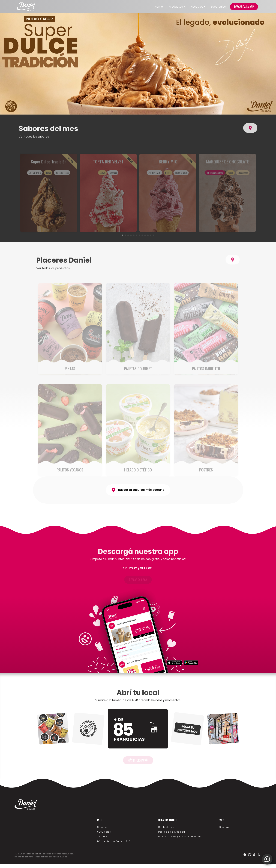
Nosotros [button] (197, 7)
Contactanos (166, 827)
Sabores (102, 827)
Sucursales (218, 7)
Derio (31, 857)
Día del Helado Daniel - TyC (114, 841)
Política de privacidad (172, 832)
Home (159, 7)
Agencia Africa (60, 857)
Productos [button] (176, 7)
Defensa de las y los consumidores (180, 837)
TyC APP (102, 837)
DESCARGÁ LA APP (244, 7)
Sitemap (225, 827)
